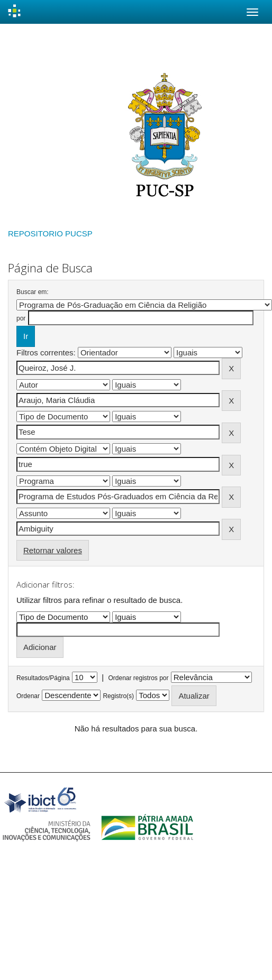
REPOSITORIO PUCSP (50, 233)
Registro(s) (118, 696)
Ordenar (28, 696)
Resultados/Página (43, 678)
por (21, 318)
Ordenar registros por (138, 678)
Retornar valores (53, 550)
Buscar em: (33, 292)
